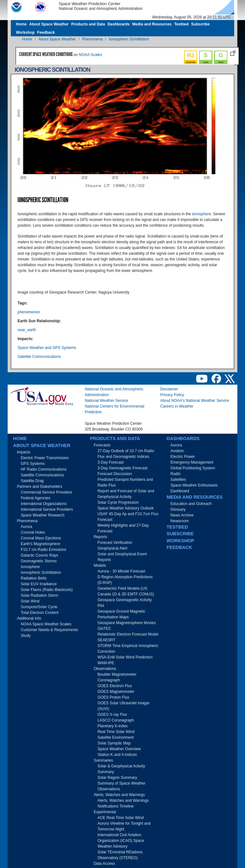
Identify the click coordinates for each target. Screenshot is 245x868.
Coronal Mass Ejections (41, 538)
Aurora (26, 527)
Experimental (105, 812)
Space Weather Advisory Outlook (126, 508)
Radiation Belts (34, 578)
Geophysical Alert (112, 548)
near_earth (27, 330)
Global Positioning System (193, 468)
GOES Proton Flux (113, 697)
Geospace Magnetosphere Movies (127, 623)
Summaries (104, 760)
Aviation (177, 451)
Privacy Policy (172, 395)
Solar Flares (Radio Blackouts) (47, 590)
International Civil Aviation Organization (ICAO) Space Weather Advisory (121, 841)
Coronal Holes (33, 532)
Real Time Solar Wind (116, 732)
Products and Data (88, 24)
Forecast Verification (115, 543)
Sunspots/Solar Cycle (39, 607)
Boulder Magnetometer (117, 674)
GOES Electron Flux (115, 686)
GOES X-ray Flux (112, 715)
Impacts (24, 452)
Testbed (181, 24)
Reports (100, 537)
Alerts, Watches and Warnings (119, 795)
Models (100, 566)
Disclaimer (169, 389)
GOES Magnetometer (116, 692)
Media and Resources (152, 24)
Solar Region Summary (117, 778)
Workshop (25, 32)
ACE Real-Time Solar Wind (121, 818)
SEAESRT (107, 640)
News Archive (182, 515)
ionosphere (201, 214)
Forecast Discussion (115, 474)
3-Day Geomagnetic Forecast (123, 468)
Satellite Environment (116, 737)
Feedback (46, 32)
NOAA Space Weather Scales (46, 624)
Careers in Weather (177, 406)
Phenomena (92, 39)
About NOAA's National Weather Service (195, 401)
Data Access (104, 864)
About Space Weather (49, 24)
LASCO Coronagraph (116, 720)
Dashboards (119, 24)
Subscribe (200, 24)
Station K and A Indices (117, 755)
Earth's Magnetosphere (41, 544)
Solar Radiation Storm (39, 595)
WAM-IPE (106, 663)
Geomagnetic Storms (39, 561)
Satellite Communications (39, 357)
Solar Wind (30, 601)
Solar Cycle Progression (118, 502)
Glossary (178, 509)
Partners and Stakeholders (40, 487)
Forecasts (102, 445)
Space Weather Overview (119, 749)
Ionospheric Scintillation (129, 39)
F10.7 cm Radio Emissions (44, 550)
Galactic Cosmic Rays (39, 555)
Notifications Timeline (116, 806)
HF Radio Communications (44, 469)
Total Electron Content (40, 613)
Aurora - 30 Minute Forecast (121, 571)
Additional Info (29, 618)
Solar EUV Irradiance (39, 584)
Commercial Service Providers (46, 492)
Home (21, 24)
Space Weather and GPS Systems (47, 348)
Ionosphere (30, 567)
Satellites (178, 480)
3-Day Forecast (111, 462)
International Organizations (44, 504)
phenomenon (29, 312)
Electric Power (183, 457)
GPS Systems (33, 464)
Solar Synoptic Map (114, 743)
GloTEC (104, 629)
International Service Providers (47, 509)
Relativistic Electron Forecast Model (128, 634)
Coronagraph (109, 680)
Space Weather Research (43, 515)
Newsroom (179, 521)
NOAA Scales (90, 55)
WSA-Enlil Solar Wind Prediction (125, 657)
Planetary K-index (113, 726)
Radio (175, 474)
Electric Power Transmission (45, 458)
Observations (105, 669)
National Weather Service (107, 401)
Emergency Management (192, 462)
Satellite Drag (32, 481)
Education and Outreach (191, 504)
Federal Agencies (36, 498)
